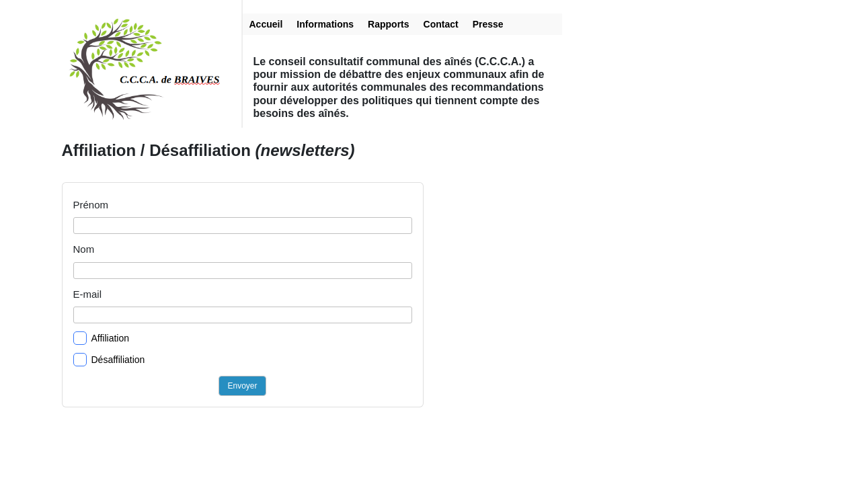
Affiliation (102, 338)
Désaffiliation (109, 360)
